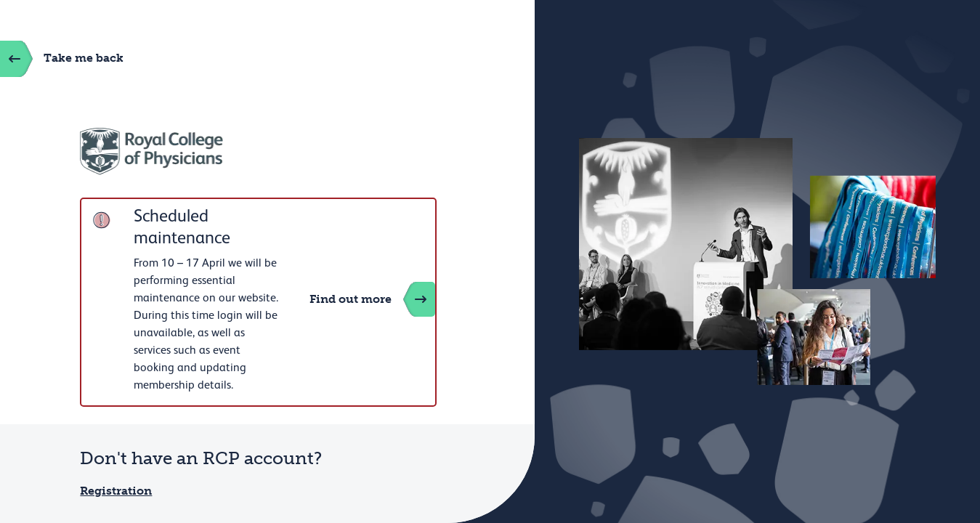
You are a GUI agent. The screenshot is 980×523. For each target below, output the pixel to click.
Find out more (372, 299)
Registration (116, 491)
